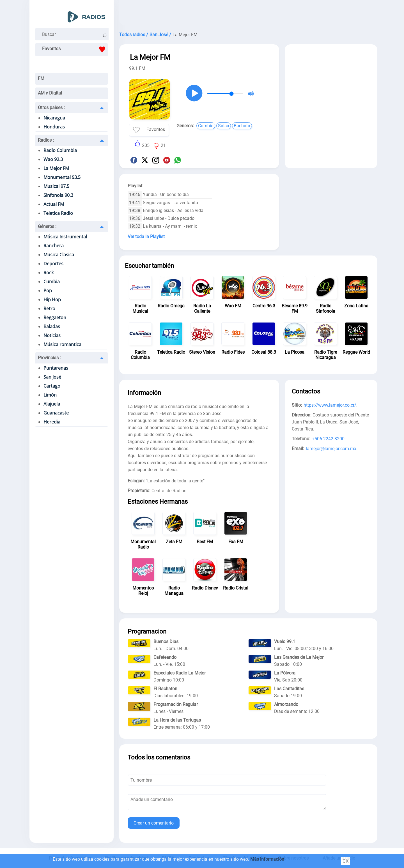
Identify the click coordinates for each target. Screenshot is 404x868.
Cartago (52, 386)
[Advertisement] (248, 14)
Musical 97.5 (56, 186)
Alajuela (52, 404)
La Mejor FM (56, 168)
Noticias (52, 335)
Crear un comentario (154, 823)
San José (52, 377)
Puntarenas (56, 368)
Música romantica (62, 344)
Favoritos (75, 49)
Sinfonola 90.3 (58, 195)
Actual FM (54, 204)
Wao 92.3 (53, 159)
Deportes (53, 264)
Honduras (54, 127)
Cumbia (52, 282)
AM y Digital (50, 93)
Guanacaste (56, 413)
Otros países (51, 108)
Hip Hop (52, 300)
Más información (267, 859)
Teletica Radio (58, 213)
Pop (48, 291)
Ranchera (54, 246)
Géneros (47, 226)
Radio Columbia (60, 150)
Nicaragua (54, 118)
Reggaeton (55, 317)
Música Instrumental (65, 237)
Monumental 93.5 (62, 177)
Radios (46, 140)
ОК (346, 861)
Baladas (52, 326)
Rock (49, 273)
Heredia (52, 422)
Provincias (49, 358)
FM (41, 78)
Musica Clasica (59, 255)
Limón (50, 395)
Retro (49, 308)
